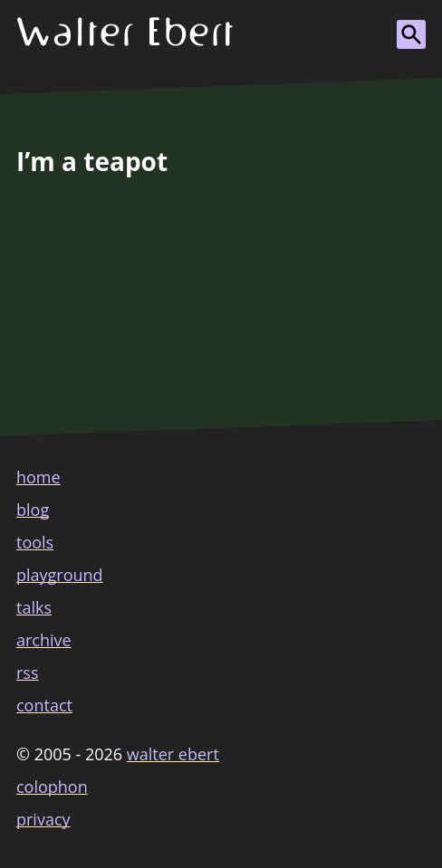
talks (34, 607)
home (38, 477)
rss (28, 672)
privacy (43, 819)
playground (60, 575)
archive (44, 640)
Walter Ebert (173, 754)
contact (44, 705)
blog (33, 510)
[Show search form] (411, 34)
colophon (52, 787)
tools (35, 542)
